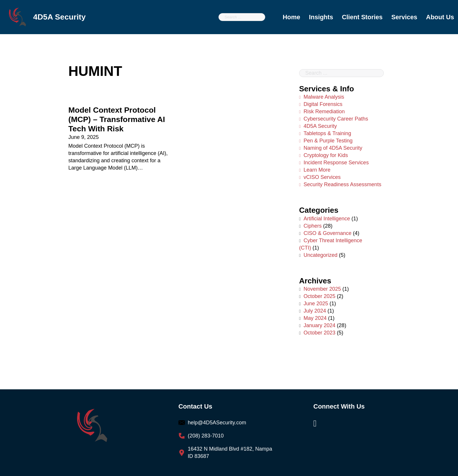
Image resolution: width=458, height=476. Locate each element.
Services (404, 17)
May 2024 (315, 318)
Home (292, 17)
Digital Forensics (321, 104)
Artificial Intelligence (327, 219)
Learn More (315, 170)
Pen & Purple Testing (326, 141)
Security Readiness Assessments (340, 185)
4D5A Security (318, 126)
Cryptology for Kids (323, 156)
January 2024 (319, 326)
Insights (321, 17)
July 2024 (315, 311)
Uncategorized (320, 255)
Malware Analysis (322, 97)
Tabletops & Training (325, 134)
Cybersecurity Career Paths (334, 119)
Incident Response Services (334, 163)
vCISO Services (320, 177)
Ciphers (313, 226)
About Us (440, 17)
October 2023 (319, 333)
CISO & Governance (327, 233)
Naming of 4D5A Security (331, 148)
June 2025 (316, 304)
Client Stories (362, 17)
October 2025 (319, 297)
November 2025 (322, 289)
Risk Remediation (322, 112)
